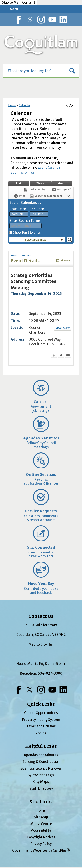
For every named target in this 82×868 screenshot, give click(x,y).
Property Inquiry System (41, 720)
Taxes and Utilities (41, 726)
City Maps (41, 782)
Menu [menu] (14, 9)
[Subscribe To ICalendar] (46, 196)
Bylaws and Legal (41, 775)
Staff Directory (41, 788)
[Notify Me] (62, 190)
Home (12, 105)
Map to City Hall (41, 644)
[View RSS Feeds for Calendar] (69, 196)
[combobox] (19, 214)
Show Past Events (27, 232)
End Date (37, 209)
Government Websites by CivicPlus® (41, 850)
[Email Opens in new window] (68, 356)
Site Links (41, 802)
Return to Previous (21, 256)
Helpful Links (41, 746)
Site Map (41, 817)
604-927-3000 (50, 673)
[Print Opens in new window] (20, 196)
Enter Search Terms (25, 221)
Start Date (18, 209)
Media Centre (41, 824)
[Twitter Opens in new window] (61, 356)
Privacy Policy (41, 844)
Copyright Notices (41, 837)
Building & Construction (41, 762)
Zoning (41, 733)
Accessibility (41, 830)
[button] (72, 71)
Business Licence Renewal (41, 768)
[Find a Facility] (34, 190)
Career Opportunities (41, 713)
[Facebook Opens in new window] (54, 356)
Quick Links (41, 704)
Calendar (24, 105)
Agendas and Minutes (41, 755)
